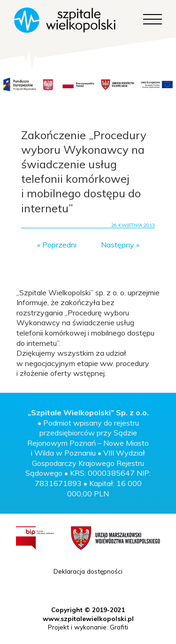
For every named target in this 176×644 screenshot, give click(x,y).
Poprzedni (59, 245)
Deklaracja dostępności (88, 571)
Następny (118, 245)
